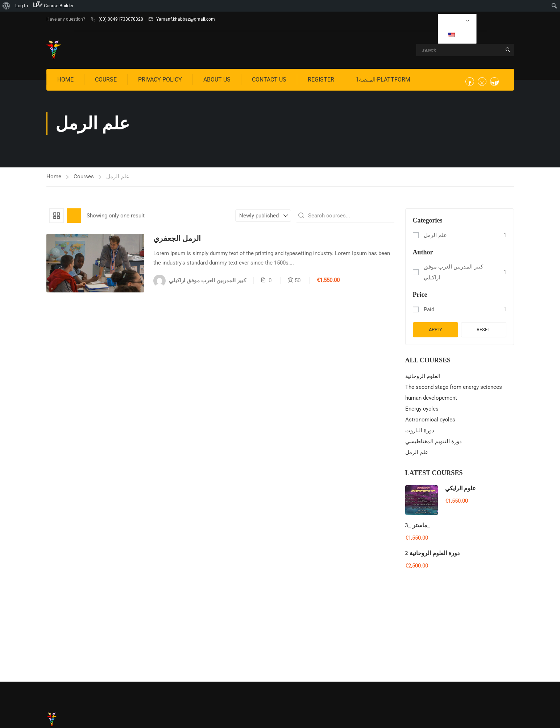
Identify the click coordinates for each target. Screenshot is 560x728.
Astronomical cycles (430, 420)
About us (217, 80)
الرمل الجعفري (177, 238)
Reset (484, 330)
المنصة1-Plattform (383, 80)
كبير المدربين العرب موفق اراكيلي (453, 272)
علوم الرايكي (461, 488)
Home (65, 80)
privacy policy (160, 80)
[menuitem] (6, 6)
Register (321, 80)
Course (106, 80)
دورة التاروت (420, 430)
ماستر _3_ (418, 525)
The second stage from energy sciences (454, 387)
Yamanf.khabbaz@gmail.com (186, 19)
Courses (84, 176)
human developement (431, 398)
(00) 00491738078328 (121, 19)
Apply (435, 330)
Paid (429, 309)
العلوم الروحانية (423, 376)
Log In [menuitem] (22, 6)
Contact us (269, 80)
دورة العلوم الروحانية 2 (432, 553)
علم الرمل (435, 235)
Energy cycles (422, 409)
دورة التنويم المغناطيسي (434, 441)
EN (457, 34)
